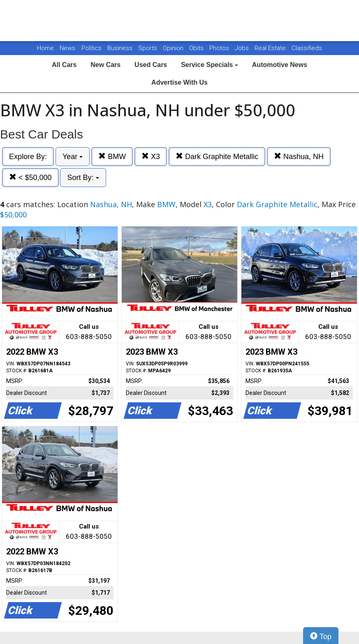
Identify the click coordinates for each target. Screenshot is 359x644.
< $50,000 (30, 177)
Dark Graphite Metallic (217, 156)
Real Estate (271, 48)
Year (73, 157)
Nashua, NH (299, 156)
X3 (151, 156)
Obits (197, 48)
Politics (91, 48)
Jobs (243, 48)
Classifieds (307, 48)
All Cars (64, 65)
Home (45, 48)
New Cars (105, 65)
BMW (112, 156)
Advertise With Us (179, 82)
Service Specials (210, 65)
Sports (148, 48)
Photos (220, 48)
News (67, 48)
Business (121, 48)
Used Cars (151, 65)
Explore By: (28, 157)
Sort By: (83, 178)
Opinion (174, 48)
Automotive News (280, 65)
